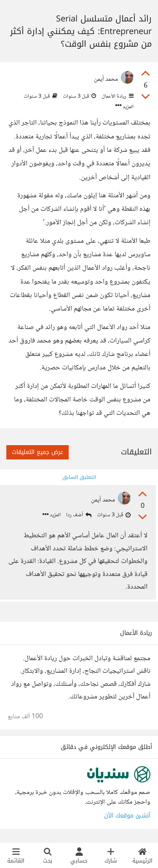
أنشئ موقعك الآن (127, 816)
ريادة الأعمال (117, 96)
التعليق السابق (79, 477)
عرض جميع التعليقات (37, 452)
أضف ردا (79, 515)
